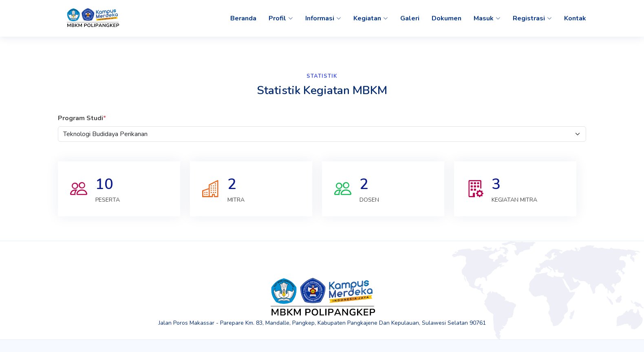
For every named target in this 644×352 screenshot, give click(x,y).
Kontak (575, 18)
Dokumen (447, 18)
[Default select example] (322, 134)
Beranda (243, 18)
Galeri (410, 18)
